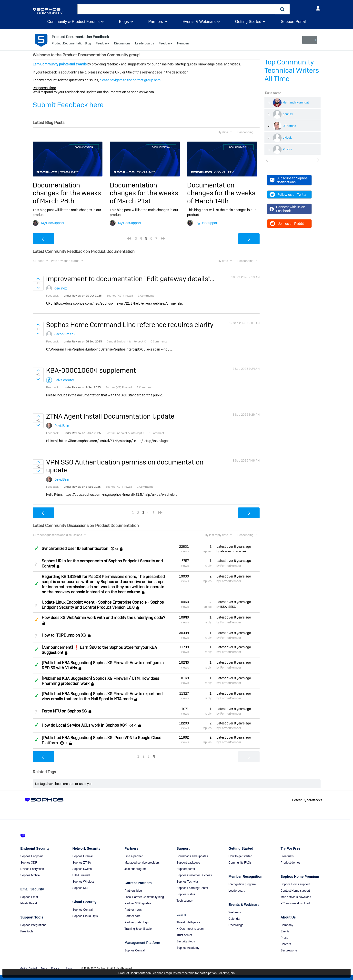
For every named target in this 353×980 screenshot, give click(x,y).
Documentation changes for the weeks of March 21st (144, 193)
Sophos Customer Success (194, 875)
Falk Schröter (64, 380)
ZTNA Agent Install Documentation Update (110, 416)
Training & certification (139, 929)
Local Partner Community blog (144, 897)
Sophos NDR (81, 888)
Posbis (287, 149)
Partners (156, 22)
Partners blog (133, 891)
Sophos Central (83, 910)
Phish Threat (29, 903)
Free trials (287, 856)
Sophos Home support (295, 884)
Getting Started (248, 22)
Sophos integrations (33, 925)
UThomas (289, 126)
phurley (288, 114)
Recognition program (242, 884)
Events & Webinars (199, 22)
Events (285, 931)
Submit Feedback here (68, 105)
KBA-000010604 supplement (91, 370)
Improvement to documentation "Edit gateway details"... (130, 279)
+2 (116, 549)
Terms (44, 968)
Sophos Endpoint (32, 856)
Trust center (184, 935)
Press (284, 938)
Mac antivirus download (296, 897)
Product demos (290, 863)
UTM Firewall (81, 875)
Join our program (136, 869)
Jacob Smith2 (65, 334)
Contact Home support (295, 891)
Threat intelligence (188, 922)
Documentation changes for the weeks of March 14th (221, 193)
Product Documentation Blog (71, 44)
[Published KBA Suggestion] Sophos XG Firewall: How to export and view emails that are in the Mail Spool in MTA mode (102, 696)
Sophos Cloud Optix (86, 916)
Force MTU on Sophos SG (64, 711)
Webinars (235, 912)
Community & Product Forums (73, 22)
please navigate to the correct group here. (130, 80)
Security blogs (186, 941)
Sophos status (186, 894)
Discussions (122, 44)
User (318, 8)
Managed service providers (142, 863)
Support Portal (293, 22)
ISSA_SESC (228, 607)
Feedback (103, 44)
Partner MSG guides (138, 903)
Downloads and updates (192, 856)
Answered (36, 548)
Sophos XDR (29, 863)
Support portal (186, 869)
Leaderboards (145, 44)
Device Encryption (32, 869)
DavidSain (62, 426)
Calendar (235, 919)
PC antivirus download (295, 903)
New (309, 40)
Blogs (124, 22)
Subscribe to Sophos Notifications (289, 180)
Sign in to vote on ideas (38, 279)
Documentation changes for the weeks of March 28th (67, 193)
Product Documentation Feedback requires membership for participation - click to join (176, 973)
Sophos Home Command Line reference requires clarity (130, 325)
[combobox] (176, 9)
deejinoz (61, 288)
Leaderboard (237, 891)
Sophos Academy (188, 948)
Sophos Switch (82, 869)
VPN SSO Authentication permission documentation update (125, 466)
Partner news (133, 910)
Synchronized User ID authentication (75, 549)
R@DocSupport (53, 223)
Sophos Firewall (83, 856)
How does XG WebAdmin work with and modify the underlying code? (103, 618)
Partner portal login (137, 922)
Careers (286, 944)
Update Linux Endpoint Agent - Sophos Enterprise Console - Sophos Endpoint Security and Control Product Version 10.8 (103, 605)
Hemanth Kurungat (296, 103)
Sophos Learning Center (192, 888)
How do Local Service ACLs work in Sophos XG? (84, 725)
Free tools (27, 931)
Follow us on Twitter (289, 195)
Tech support (185, 901)
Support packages (188, 863)
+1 (135, 725)
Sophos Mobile (30, 875)
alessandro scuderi (233, 551)
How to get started (240, 856)
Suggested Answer (36, 620)
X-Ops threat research (191, 929)
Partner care (132, 916)
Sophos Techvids (187, 882)
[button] (282, 9)
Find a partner (134, 856)
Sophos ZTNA (82, 863)
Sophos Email (30, 897)
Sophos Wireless (83, 882)
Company (287, 925)
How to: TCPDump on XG (64, 635)
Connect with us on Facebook (287, 209)
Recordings (236, 925)
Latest (234, 547)
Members (183, 44)
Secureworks (289, 950)
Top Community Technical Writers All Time (292, 70)
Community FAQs (240, 863)
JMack (287, 138)
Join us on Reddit (287, 224)
